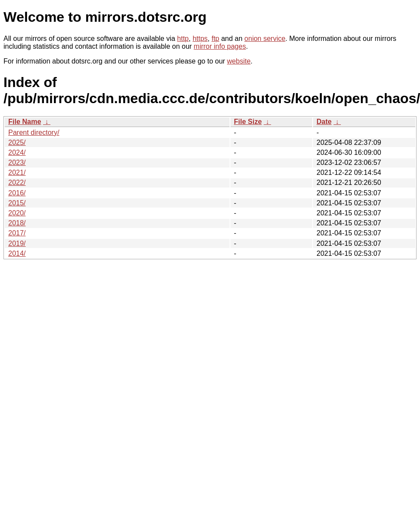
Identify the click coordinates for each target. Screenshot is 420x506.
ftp (215, 39)
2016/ (17, 193)
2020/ (17, 213)
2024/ (17, 152)
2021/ (17, 173)
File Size (248, 122)
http (183, 39)
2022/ (17, 183)
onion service (265, 39)
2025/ (17, 142)
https (200, 39)
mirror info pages (220, 46)
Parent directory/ (34, 132)
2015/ (17, 203)
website (239, 61)
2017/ (17, 233)
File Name (25, 122)
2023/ (17, 163)
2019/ (17, 243)
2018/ (17, 223)
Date (324, 122)
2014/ (17, 253)
